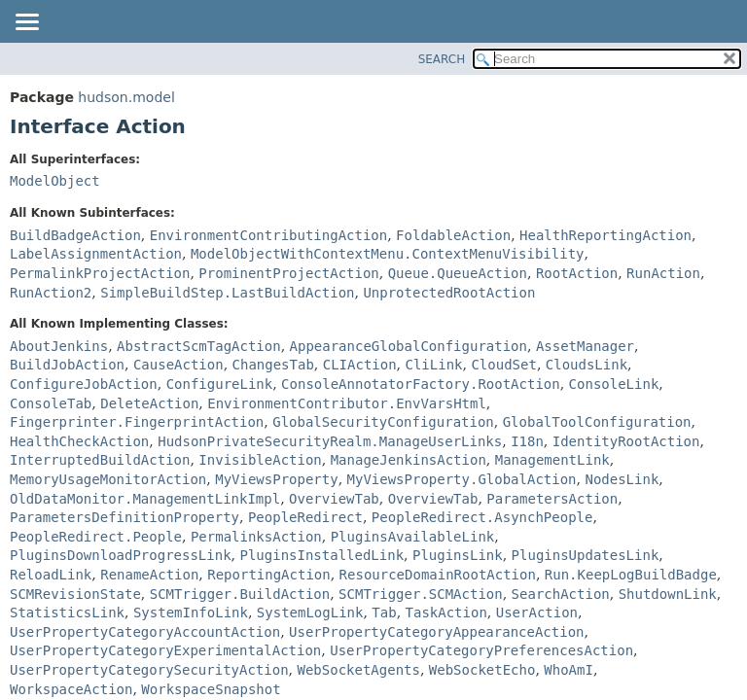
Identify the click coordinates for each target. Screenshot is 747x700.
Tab (384, 612)
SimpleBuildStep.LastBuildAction (227, 293)
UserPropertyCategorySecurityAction (149, 670)
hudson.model (126, 97)
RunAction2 (51, 293)
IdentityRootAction (626, 441)
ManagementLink (552, 460)
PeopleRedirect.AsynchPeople (482, 517)
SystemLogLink (310, 612)
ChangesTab (273, 365)
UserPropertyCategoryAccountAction (145, 632)
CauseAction (178, 365)
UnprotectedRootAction (449, 293)
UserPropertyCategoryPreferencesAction (481, 650)
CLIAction (360, 365)
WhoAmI (569, 670)
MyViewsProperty (276, 479)
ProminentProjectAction (288, 273)
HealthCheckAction (79, 441)
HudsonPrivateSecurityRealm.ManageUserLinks (330, 441)
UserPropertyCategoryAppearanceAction (436, 632)
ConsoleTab (51, 403)
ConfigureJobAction (84, 384)
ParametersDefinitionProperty (124, 517)
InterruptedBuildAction (100, 460)
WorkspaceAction (71, 689)
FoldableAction (453, 235)
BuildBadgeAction (75, 235)
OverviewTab (334, 499)
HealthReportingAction (605, 235)
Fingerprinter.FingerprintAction (137, 422)
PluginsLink (458, 555)
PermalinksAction (256, 537)
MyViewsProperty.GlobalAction (462, 479)
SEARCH (442, 59)
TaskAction (446, 612)
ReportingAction (268, 575)
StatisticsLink (67, 612)
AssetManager (585, 346)
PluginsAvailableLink (413, 537)
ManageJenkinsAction (409, 460)
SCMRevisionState (75, 594)
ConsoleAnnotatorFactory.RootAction (421, 384)
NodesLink (622, 479)
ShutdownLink (668, 594)
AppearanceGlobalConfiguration (409, 346)
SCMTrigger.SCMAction (421, 594)
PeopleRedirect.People (96, 537)
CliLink (434, 365)
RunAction (663, 273)
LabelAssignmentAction (96, 254)
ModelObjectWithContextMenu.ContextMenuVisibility (388, 254)
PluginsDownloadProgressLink (121, 555)
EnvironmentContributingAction (268, 235)
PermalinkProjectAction (100, 273)
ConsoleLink (614, 384)
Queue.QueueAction (458, 273)
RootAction (577, 273)
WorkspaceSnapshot (211, 689)
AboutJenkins (59, 346)
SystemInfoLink (191, 612)
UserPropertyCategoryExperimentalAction (165, 650)
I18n (527, 441)
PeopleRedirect (305, 517)
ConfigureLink (220, 384)
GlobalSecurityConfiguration (383, 422)
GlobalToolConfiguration (597, 422)
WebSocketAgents (358, 670)
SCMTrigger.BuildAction (240, 594)
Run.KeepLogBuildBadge (631, 575)
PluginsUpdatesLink (586, 555)
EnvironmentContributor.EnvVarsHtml (347, 403)
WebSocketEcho (482, 670)
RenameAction (149, 575)
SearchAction (561, 594)
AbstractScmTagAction (199, 346)
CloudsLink (587, 365)
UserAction (537, 612)
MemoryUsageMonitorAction (108, 479)
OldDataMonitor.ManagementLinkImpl (145, 499)
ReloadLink (51, 575)
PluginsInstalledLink (321, 555)
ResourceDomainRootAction (438, 575)
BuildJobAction (67, 365)
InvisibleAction (260, 460)
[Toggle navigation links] (26, 23)
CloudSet (503, 365)
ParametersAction (552, 499)
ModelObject (55, 181)
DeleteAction (149, 403)
